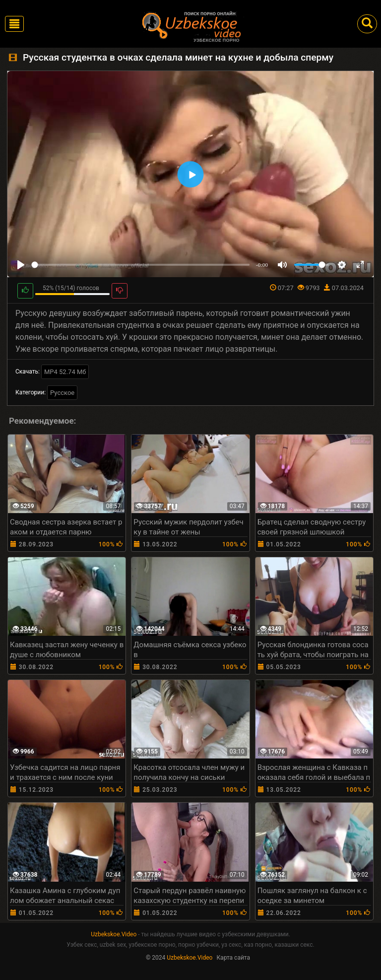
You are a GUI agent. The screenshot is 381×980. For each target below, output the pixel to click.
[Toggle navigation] (14, 24)
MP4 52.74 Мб (65, 372)
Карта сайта (233, 958)
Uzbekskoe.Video (114, 934)
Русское (62, 393)
